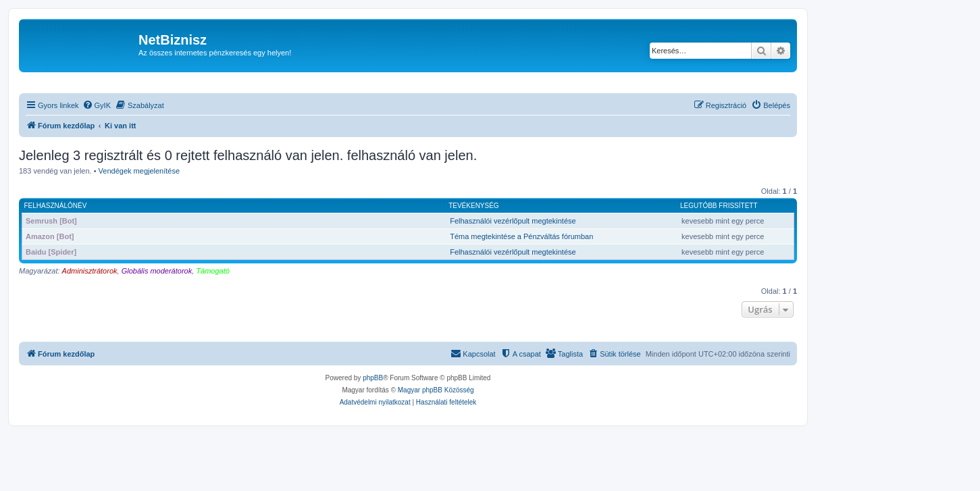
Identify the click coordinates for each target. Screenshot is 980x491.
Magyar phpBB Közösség (436, 390)
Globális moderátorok (157, 271)
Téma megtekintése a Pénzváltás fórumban (521, 236)
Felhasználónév (56, 206)
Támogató (213, 271)
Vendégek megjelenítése (139, 171)
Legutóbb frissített (719, 206)
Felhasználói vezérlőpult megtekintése (513, 221)
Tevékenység (473, 206)
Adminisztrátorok (90, 271)
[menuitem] (97, 105)
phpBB (373, 378)
